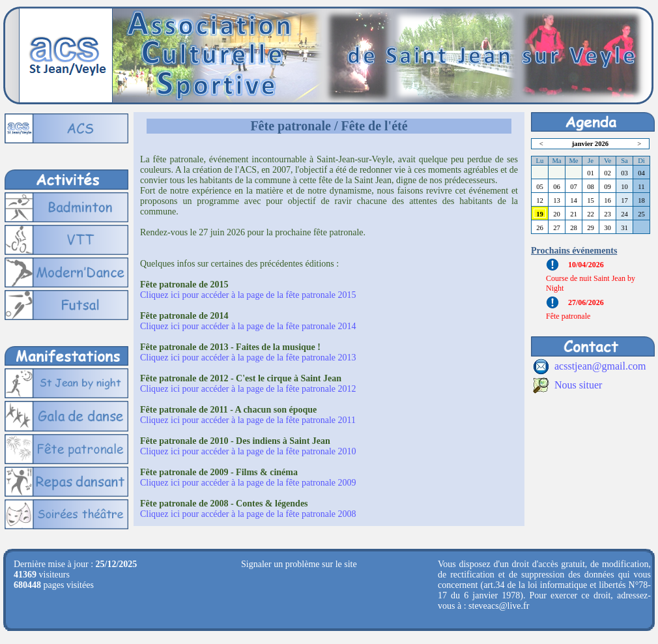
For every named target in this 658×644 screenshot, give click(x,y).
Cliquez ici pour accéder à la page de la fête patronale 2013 (248, 358)
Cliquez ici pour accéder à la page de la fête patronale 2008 (248, 514)
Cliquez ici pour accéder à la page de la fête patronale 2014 (248, 326)
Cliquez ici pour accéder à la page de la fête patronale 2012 (248, 389)
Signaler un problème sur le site (299, 564)
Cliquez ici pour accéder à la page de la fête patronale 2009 (248, 483)
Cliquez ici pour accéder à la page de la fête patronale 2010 (248, 451)
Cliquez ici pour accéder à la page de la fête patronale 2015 (248, 295)
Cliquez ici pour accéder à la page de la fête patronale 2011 (248, 420)
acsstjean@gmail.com (600, 366)
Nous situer (578, 385)
